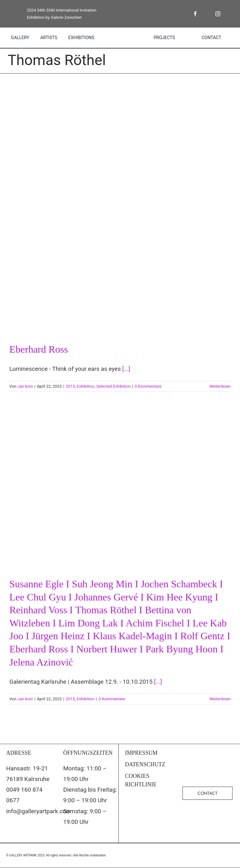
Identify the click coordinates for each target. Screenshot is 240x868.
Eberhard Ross (39, 349)
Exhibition (86, 386)
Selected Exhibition (113, 386)
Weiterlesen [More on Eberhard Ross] (220, 386)
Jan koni (25, 386)
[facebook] (195, 14)
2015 (70, 386)
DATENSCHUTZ (145, 764)
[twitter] (207, 14)
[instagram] (218, 14)
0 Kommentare (148, 386)
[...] (126, 369)
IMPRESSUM (141, 753)
